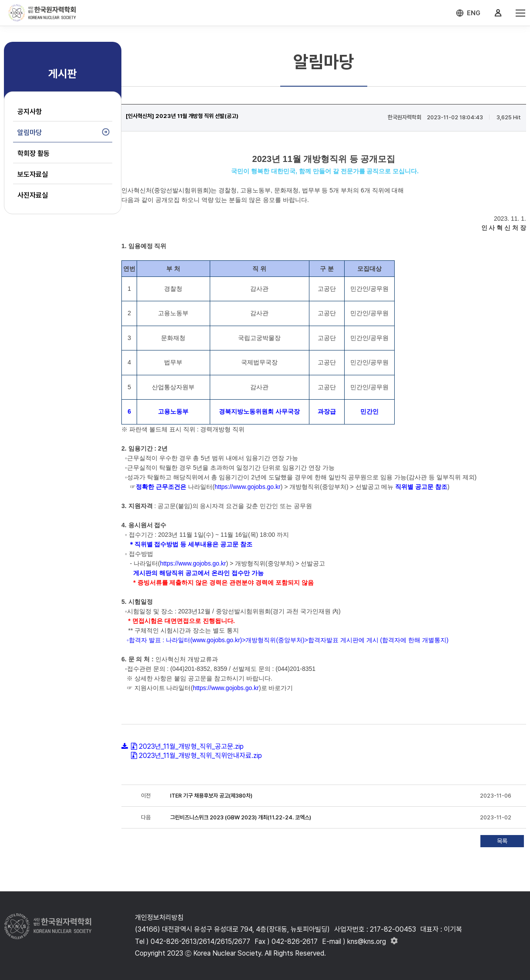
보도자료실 (33, 174)
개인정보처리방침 (159, 918)
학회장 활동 (34, 153)
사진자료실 (33, 195)
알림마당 (30, 133)
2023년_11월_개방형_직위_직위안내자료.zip (200, 756)
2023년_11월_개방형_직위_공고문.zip (191, 746)
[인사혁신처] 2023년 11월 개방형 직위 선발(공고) (182, 116)
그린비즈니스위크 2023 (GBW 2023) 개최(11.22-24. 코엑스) (241, 817)
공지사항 (30, 112)
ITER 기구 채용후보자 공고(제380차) (211, 796)
